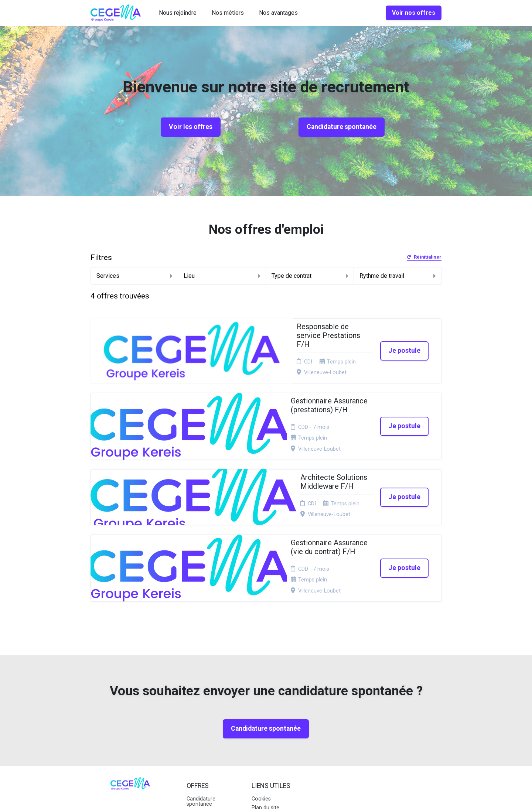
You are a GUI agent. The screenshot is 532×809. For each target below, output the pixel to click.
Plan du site (265, 699)
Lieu (222, 276)
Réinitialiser (424, 257)
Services (134, 276)
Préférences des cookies (271, 725)
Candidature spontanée (342, 127)
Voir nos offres (414, 13)
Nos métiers (228, 13)
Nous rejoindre (178, 13)
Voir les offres (191, 127)
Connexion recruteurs (264, 710)
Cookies (261, 690)
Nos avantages (278, 13)
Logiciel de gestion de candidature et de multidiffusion (266, 796)
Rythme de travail (398, 276)
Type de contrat (310, 276)
